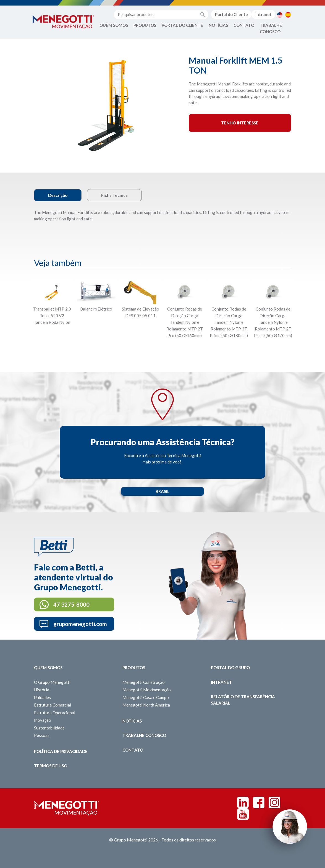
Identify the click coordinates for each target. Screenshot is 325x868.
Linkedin (243, 802)
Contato (244, 25)
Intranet (264, 14)
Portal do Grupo (230, 668)
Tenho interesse (240, 123)
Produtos (145, 25)
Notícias (218, 25)
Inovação (43, 720)
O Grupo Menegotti (52, 682)
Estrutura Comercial (53, 705)
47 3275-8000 (71, 604)
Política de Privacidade (61, 751)
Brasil (162, 491)
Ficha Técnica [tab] (114, 195)
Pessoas (42, 735)
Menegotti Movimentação (147, 690)
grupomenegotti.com (80, 624)
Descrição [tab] (58, 195)
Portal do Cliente (231, 14)
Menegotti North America (146, 705)
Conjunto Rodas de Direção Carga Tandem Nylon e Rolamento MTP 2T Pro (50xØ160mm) (185, 322)
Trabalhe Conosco (271, 28)
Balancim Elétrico (96, 309)
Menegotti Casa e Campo (146, 697)
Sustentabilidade (49, 728)
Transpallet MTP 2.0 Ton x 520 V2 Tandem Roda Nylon (52, 316)
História (42, 690)
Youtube (243, 814)
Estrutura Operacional (55, 713)
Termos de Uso (51, 766)
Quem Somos (114, 25)
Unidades (42, 697)
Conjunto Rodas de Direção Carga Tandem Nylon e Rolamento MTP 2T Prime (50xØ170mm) (273, 322)
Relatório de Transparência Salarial (243, 700)
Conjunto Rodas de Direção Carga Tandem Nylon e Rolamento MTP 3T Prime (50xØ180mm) (229, 322)
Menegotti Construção (144, 682)
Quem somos (48, 668)
